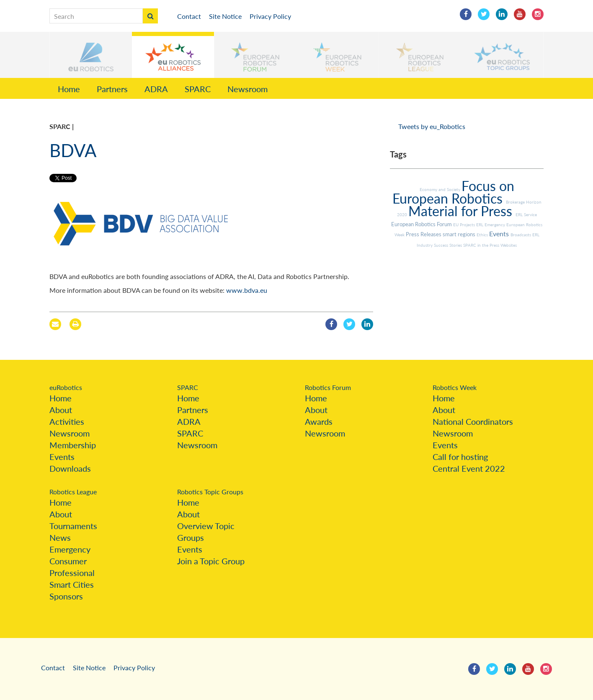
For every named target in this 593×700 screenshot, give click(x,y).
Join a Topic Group (211, 561)
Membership (73, 445)
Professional (72, 573)
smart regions (460, 234)
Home (69, 89)
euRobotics (66, 387)
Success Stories (449, 245)
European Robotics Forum (422, 224)
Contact (189, 16)
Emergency (70, 549)
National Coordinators (473, 421)
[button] (91, 55)
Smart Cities (72, 584)
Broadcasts (521, 235)
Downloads (70, 468)
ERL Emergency (491, 225)
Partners (112, 89)
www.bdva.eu (247, 290)
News (60, 537)
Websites (509, 245)
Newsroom (248, 89)
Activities (67, 421)
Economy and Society (441, 189)
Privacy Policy (270, 16)
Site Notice (225, 16)
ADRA (156, 89)
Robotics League (73, 492)
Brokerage (516, 202)
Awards (319, 421)
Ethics (483, 235)
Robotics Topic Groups (210, 492)
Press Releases (424, 234)
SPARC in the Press (482, 245)
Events (500, 234)
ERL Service (526, 214)
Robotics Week (455, 387)
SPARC (198, 89)
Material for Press (462, 211)
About (61, 410)
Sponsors (66, 596)
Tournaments (73, 526)
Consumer (68, 561)
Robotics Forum (328, 387)
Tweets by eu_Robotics (432, 126)
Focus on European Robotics (453, 192)
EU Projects (465, 225)
